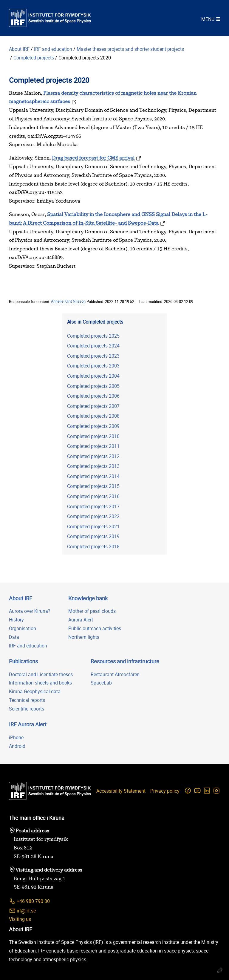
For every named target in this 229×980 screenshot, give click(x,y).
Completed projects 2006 (93, 396)
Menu (208, 19)
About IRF (19, 49)
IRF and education (53, 49)
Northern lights (84, 637)
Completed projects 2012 (93, 456)
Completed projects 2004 (93, 376)
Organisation (23, 628)
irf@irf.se (22, 911)
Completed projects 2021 (93, 526)
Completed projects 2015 (93, 486)
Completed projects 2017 (93, 506)
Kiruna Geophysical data (35, 691)
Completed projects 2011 (93, 446)
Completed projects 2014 (93, 476)
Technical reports (27, 700)
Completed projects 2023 (93, 356)
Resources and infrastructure (125, 661)
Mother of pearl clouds (92, 611)
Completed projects (34, 58)
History (16, 620)
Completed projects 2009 (93, 426)
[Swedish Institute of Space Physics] (50, 18)
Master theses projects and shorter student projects (131, 49)
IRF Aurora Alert (28, 724)
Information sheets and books (40, 683)
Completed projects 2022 (93, 516)
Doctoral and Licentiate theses (41, 674)
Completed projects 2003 (93, 366)
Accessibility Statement (121, 791)
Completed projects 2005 (93, 386)
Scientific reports (27, 709)
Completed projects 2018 (93, 546)
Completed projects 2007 (93, 406)
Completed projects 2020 (85, 58)
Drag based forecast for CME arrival (93, 158)
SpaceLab (101, 683)
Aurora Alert (81, 620)
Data (14, 637)
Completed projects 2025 (93, 336)
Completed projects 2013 (93, 466)
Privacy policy (165, 791)
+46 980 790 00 (29, 901)
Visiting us (20, 919)
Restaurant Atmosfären (115, 674)
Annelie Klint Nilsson (68, 301)
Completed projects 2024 (93, 346)
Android (17, 746)
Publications (23, 661)
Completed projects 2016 (93, 496)
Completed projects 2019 (93, 536)
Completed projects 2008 (93, 416)
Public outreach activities (95, 628)
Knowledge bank (88, 598)
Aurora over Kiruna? (30, 611)
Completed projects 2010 (93, 436)
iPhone (16, 737)
